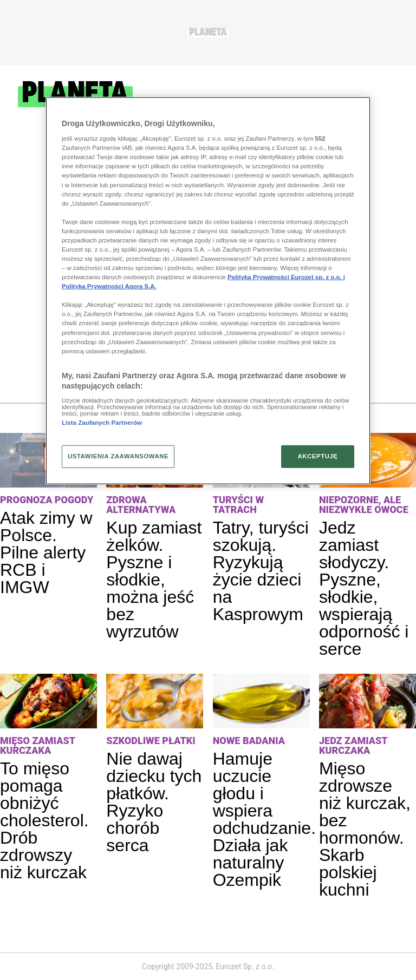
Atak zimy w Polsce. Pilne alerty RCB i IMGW (46, 553)
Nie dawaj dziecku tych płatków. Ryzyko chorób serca (154, 802)
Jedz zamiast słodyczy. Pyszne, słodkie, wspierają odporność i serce (364, 588)
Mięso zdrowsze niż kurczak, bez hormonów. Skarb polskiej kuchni (365, 829)
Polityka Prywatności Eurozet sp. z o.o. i (286, 277)
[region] (208, 291)
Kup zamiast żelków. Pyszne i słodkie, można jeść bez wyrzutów (154, 580)
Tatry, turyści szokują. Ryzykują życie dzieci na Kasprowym (261, 571)
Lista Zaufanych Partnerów (102, 423)
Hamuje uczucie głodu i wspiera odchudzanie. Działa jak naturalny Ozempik (264, 819)
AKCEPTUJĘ (317, 456)
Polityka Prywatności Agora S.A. (109, 286)
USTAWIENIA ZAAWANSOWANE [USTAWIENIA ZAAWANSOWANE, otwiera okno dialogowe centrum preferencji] (118, 456)
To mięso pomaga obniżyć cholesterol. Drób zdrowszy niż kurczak (44, 820)
